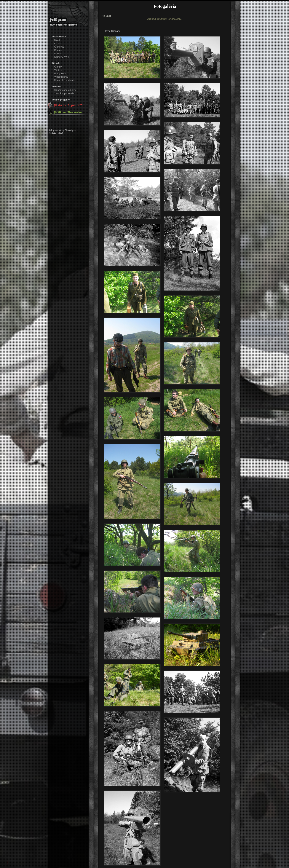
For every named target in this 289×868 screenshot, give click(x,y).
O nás (58, 43)
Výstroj (58, 70)
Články (58, 67)
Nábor (58, 54)
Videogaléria (61, 77)
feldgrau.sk (55, 130)
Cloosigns (70, 130)
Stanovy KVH (62, 57)
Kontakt (58, 50)
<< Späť (107, 16)
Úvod (57, 40)
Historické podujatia (65, 80)
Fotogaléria (60, 73)
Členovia (59, 47)
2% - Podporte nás (64, 93)
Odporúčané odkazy (65, 90)
